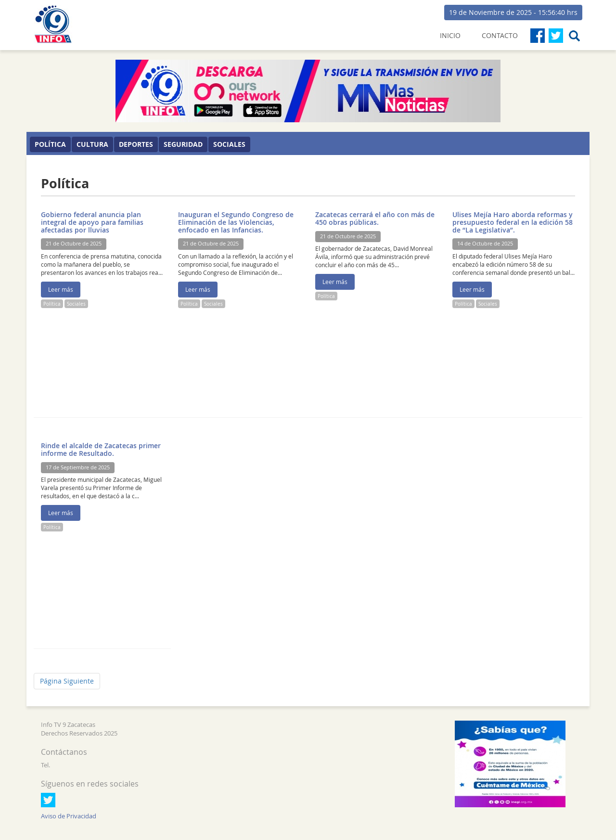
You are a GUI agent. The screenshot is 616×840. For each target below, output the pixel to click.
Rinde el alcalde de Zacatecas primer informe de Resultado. (101, 449)
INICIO (450, 35)
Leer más (61, 290)
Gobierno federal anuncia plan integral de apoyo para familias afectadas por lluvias (92, 222)
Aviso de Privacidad (69, 816)
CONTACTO (500, 35)
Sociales (229, 144)
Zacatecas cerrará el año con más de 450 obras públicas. (375, 218)
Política (50, 144)
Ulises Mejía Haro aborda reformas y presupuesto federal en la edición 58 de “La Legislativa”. (513, 222)
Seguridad (183, 144)
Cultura (92, 144)
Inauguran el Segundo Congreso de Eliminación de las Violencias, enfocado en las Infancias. (236, 222)
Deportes (136, 144)
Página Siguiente (67, 681)
